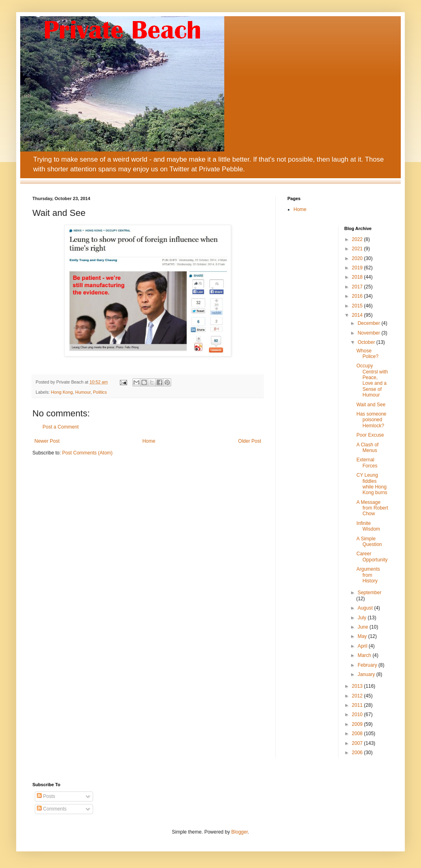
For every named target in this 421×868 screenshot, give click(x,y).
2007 (358, 743)
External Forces (367, 463)
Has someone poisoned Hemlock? (371, 420)
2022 (358, 239)
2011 (358, 705)
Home (149, 441)
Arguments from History (368, 575)
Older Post (250, 441)
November (369, 333)
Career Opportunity (372, 557)
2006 (358, 753)
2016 (358, 296)
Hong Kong (62, 392)
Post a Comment (61, 427)
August (366, 608)
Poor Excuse (370, 435)
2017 (358, 287)
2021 (358, 249)
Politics (100, 392)
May (363, 636)
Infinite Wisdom (368, 526)
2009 (358, 724)
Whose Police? (367, 354)
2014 (358, 315)
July (363, 618)
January (367, 674)
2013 (358, 686)
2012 (358, 696)
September (369, 593)
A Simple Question (369, 542)
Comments (52, 809)
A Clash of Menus (367, 448)
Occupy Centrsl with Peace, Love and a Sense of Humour (372, 380)
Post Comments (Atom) (87, 453)
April (363, 646)
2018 (358, 277)
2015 (358, 306)
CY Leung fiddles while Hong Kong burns (372, 484)
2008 (358, 734)
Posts (46, 796)
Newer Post (47, 441)
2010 (358, 714)
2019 (358, 268)
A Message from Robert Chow (372, 508)
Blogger (239, 832)
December (369, 323)
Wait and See (371, 405)
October (367, 342)
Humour (83, 392)
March (365, 655)
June (363, 627)
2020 (358, 258)
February (368, 665)
